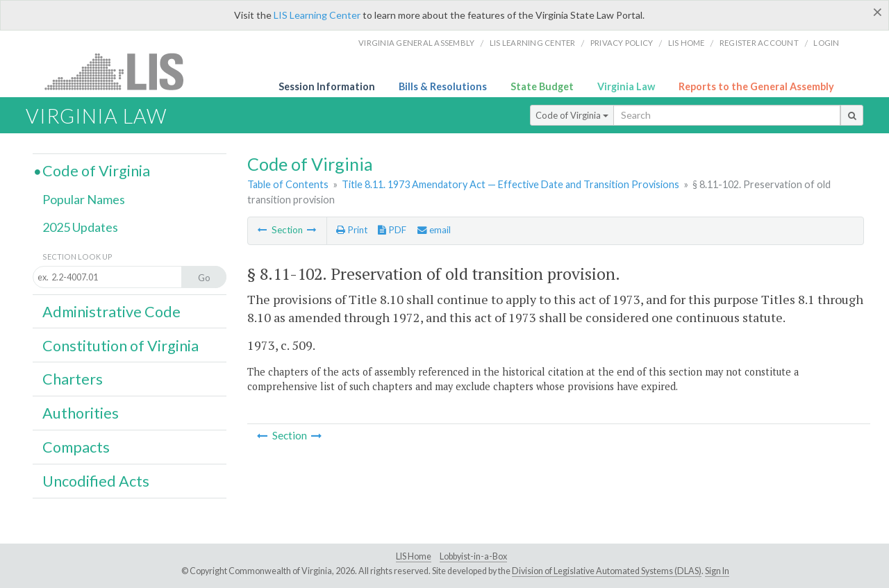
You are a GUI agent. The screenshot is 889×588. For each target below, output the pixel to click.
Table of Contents (288, 184)
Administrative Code (111, 312)
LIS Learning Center (317, 15)
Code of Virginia (572, 115)
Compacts (76, 447)
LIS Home (414, 556)
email (434, 230)
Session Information (327, 86)
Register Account (759, 43)
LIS (122, 71)
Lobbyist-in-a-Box (473, 556)
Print (352, 230)
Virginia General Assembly (416, 43)
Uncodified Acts (96, 481)
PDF (392, 230)
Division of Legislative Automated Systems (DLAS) (607, 571)
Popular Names (84, 199)
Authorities (81, 413)
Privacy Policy (622, 43)
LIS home (687, 43)
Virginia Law (626, 86)
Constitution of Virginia (121, 346)
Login (826, 43)
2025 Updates (80, 227)
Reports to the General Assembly (756, 86)
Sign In (717, 571)
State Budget (542, 86)
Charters (73, 379)
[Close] (878, 12)
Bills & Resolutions (443, 86)
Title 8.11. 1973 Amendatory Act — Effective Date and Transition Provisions (510, 184)
